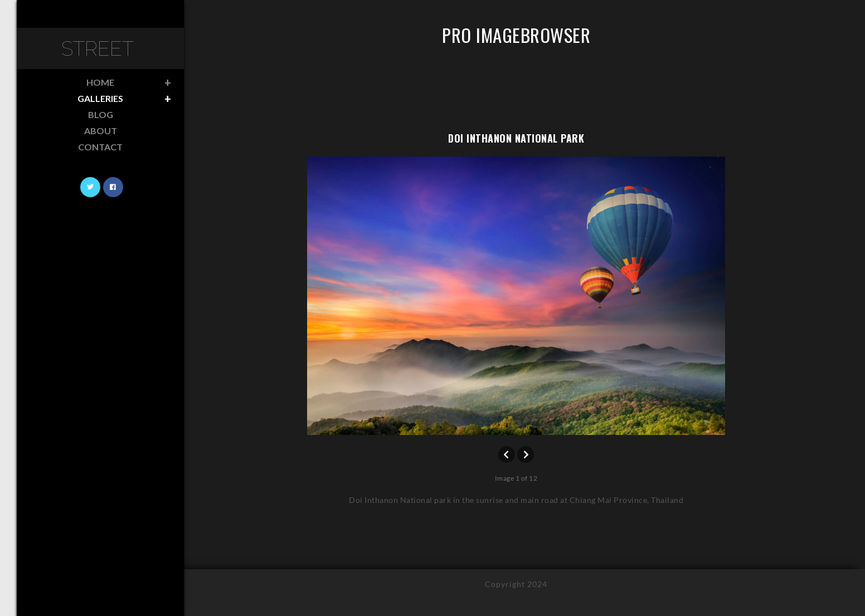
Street (98, 48)
